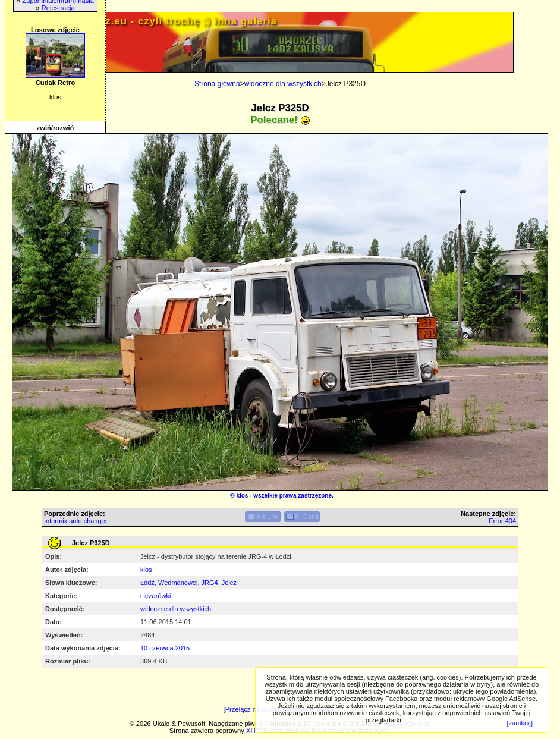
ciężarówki (155, 596)
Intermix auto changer (75, 521)
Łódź (147, 583)
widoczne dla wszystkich (283, 84)
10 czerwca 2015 (165, 648)
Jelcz (229, 583)
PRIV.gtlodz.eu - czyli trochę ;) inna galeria (163, 21)
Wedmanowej (178, 583)
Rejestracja (58, 8)
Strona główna (217, 84)
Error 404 (502, 521)
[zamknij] (520, 723)
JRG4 (210, 583)
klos (242, 496)
